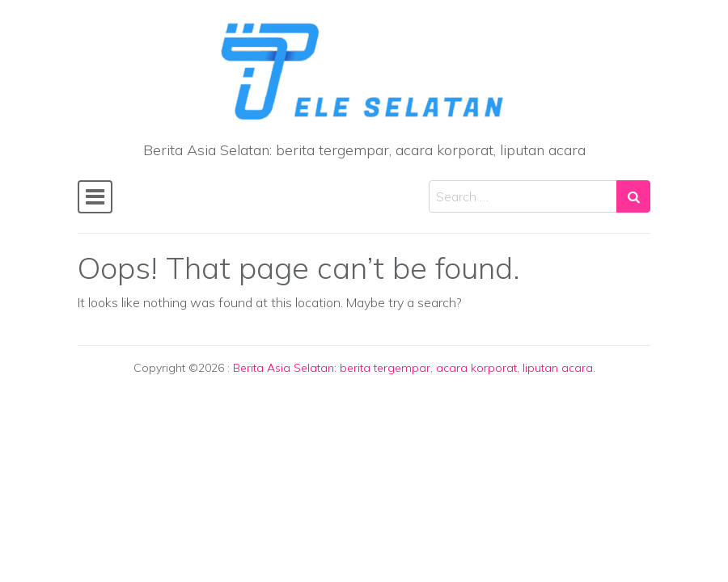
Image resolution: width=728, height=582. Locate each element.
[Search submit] (633, 196)
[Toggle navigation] (95, 197)
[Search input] (523, 196)
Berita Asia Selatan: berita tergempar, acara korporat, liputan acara (413, 368)
